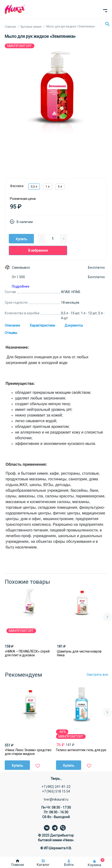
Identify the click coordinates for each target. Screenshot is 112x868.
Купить (21, 239)
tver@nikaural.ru (56, 799)
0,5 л (34, 187)
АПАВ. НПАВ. (71, 292)
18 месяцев (70, 302)
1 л (48, 187)
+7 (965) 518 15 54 (56, 791)
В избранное (38, 250)
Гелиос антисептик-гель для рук (81, 750)
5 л (60, 187)
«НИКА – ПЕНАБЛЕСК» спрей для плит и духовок (27, 653)
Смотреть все (97, 675)
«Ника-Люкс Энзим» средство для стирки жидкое (28, 752)
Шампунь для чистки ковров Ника (79, 653)
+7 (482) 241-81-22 (56, 787)
